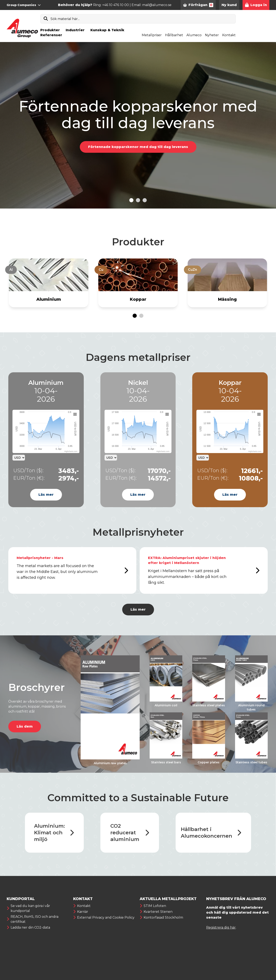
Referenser (51, 35)
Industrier (75, 30)
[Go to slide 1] (131, 200)
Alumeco (194, 35)
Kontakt (229, 35)
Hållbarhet (174, 35)
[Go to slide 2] (138, 200)
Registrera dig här (221, 927)
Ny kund (229, 5)
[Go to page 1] (135, 316)
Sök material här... (65, 19)
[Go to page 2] (141, 316)
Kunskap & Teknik (107, 30)
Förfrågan (198, 5)
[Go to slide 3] (145, 200)
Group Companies (24, 5)
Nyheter (212, 35)
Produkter (50, 30)
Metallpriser (152, 35)
